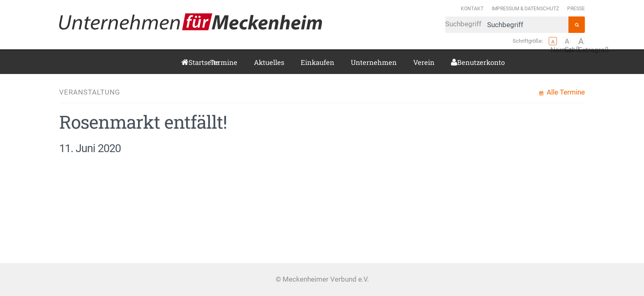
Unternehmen (374, 62)
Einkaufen (317, 62)
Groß (567, 41)
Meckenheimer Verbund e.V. (191, 22)
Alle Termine (565, 92)
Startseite (191, 62)
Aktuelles (269, 62)
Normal (553, 41)
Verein (424, 62)
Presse (576, 8)
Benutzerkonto (460, 62)
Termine (224, 62)
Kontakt (472, 8)
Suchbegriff (507, 25)
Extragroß (581, 41)
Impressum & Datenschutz (525, 8)
